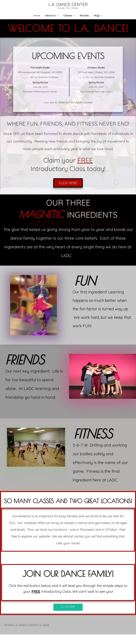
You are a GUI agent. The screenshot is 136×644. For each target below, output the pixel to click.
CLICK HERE (26, 85)
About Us (49, 18)
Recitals (86, 18)
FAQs (100, 18)
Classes (68, 18)
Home (34, 18)
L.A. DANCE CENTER (68, 5)
